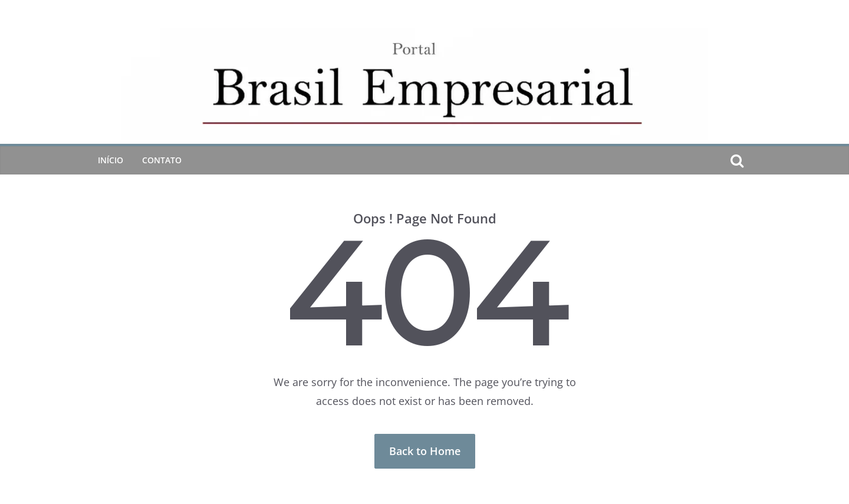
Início (111, 160)
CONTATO (162, 160)
